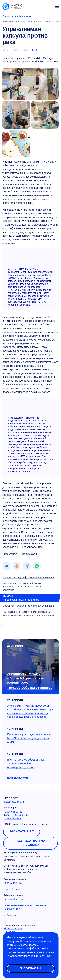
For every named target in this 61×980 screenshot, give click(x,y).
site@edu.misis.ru (13, 928)
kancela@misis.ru (13, 818)
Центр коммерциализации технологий (25, 905)
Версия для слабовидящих (17, 16)
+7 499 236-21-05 (19, 815)
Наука (34, 50)
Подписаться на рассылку (30, 843)
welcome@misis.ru (13, 899)
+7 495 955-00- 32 (13, 812)
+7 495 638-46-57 (13, 909)
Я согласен (30, 968)
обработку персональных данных (30, 956)
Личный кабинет (49, 6)
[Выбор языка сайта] (41, 6)
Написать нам (22, 831)
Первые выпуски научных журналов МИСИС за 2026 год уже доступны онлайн (29, 738)
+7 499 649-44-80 (13, 883)
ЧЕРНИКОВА (30, 554)
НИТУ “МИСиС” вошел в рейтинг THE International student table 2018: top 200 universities (23, 587)
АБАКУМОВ (11, 554)
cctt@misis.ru (10, 915)
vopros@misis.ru (12, 889)
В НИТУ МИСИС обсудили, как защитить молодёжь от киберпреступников (26, 763)
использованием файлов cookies (28, 949)
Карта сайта (10, 932)
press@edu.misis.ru (14, 802)
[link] (7, 566)
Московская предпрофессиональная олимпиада (28, 577)
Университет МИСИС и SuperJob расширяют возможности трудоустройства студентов (30, 681)
